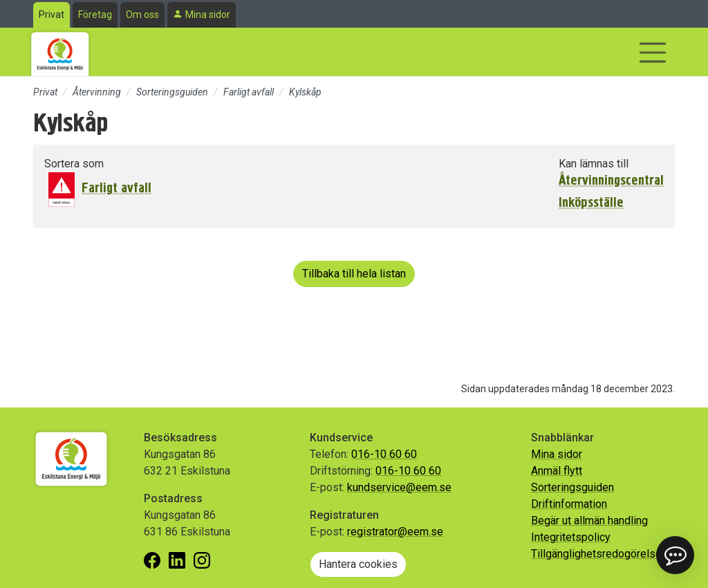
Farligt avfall (249, 92)
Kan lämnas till (594, 164)
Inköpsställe (591, 203)
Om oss (142, 15)
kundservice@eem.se (399, 487)
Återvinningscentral (611, 181)
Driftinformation (569, 504)
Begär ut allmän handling (589, 521)
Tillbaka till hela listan (354, 274)
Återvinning (97, 92)
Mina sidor (208, 15)
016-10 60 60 (384, 454)
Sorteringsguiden (172, 92)
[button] (675, 555)
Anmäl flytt (557, 471)
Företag (95, 15)
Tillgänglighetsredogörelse (596, 554)
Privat (52, 15)
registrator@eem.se (395, 532)
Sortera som (74, 164)
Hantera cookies (358, 564)
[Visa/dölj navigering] (653, 53)
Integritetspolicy (571, 537)
